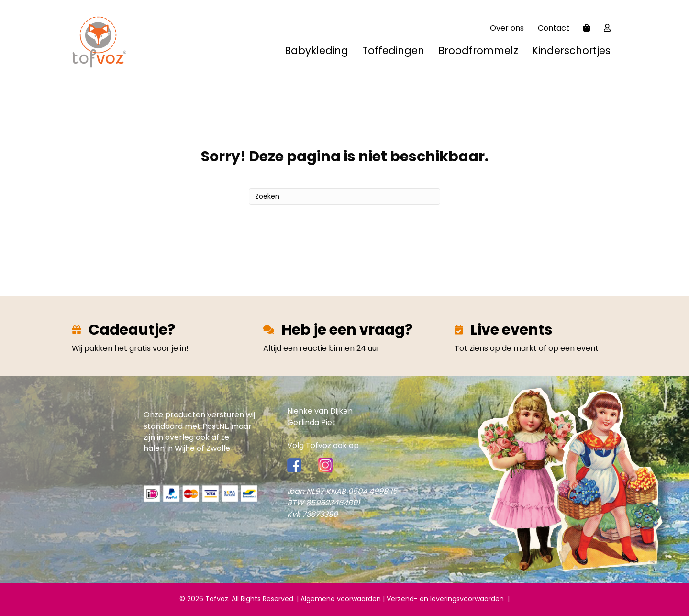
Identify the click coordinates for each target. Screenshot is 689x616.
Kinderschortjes (571, 50)
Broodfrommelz (478, 50)
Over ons (507, 28)
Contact (554, 28)
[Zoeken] (344, 196)
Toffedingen (393, 50)
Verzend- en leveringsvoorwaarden (447, 599)
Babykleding (317, 50)
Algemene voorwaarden (341, 599)
